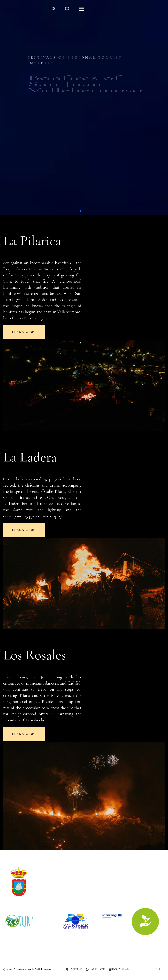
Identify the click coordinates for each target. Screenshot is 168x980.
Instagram (119, 969)
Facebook (95, 969)
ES (54, 9)
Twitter (74, 969)
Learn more (24, 332)
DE (67, 9)
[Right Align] (81, 9)
